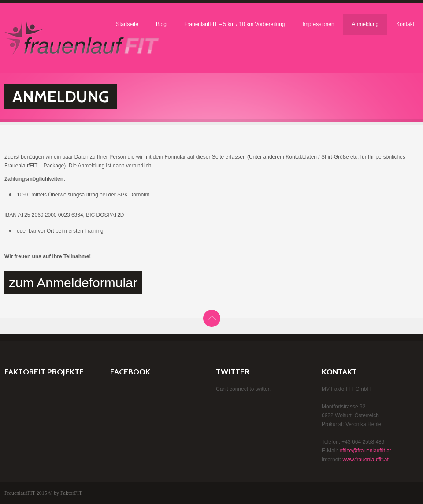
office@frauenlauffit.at (365, 451)
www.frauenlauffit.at (365, 460)
